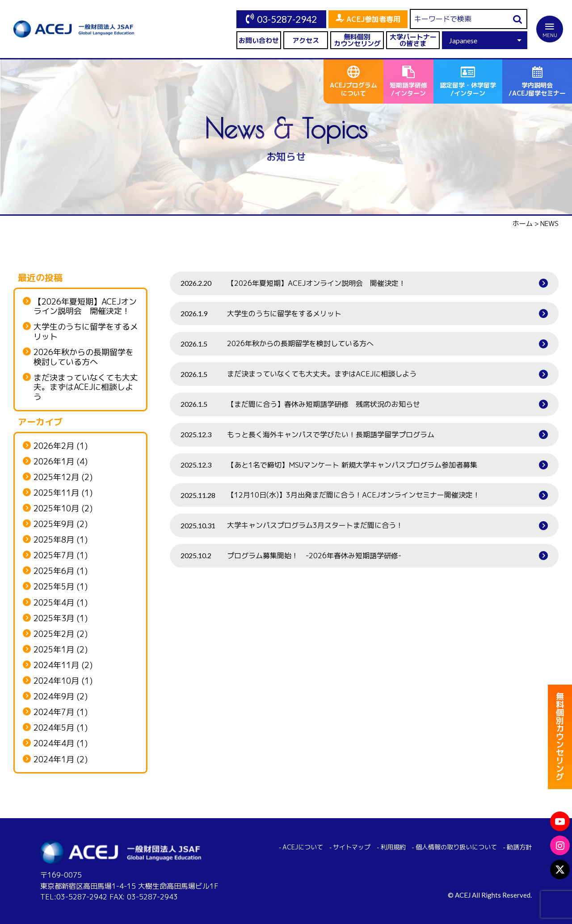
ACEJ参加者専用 (373, 19)
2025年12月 (56, 477)
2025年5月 (54, 587)
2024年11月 (56, 665)
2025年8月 (54, 540)
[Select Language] (485, 40)
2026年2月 (54, 446)
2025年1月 (54, 650)
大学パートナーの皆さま (413, 40)
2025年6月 (54, 571)
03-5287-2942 (287, 19)
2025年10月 (56, 509)
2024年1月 (54, 760)
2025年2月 (54, 634)
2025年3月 (54, 619)
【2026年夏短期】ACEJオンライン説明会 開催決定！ (85, 307)
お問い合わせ (259, 40)
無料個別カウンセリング (357, 40)
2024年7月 (54, 712)
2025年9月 (54, 524)
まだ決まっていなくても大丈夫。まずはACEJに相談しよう (86, 387)
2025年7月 (54, 556)
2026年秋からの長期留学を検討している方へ (84, 357)
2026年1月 (54, 462)
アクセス (306, 40)
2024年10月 (56, 681)
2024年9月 (54, 697)
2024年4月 (54, 744)
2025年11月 (56, 493)
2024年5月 (54, 728)
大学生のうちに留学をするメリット (86, 332)
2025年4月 (54, 603)
